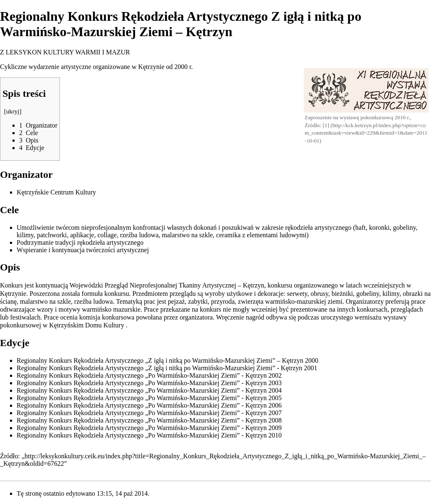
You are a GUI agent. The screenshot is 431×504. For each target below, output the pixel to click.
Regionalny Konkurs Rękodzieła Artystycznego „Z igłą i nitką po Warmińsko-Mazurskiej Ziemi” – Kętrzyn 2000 (167, 360)
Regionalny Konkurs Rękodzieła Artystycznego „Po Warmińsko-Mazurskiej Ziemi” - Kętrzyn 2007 (149, 413)
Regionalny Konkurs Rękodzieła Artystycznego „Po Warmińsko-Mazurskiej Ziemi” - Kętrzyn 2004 (149, 390)
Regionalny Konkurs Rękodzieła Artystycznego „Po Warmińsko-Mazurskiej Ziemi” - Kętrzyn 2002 (149, 375)
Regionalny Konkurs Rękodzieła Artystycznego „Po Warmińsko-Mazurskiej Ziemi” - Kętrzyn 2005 (149, 398)
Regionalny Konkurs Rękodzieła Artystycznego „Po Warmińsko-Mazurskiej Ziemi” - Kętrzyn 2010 (149, 435)
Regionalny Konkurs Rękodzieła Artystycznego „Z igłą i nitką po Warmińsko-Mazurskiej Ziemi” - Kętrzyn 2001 (167, 368)
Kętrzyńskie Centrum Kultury (56, 192)
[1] (326, 125)
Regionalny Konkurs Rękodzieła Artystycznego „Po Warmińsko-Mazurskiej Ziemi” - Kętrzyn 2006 (149, 405)
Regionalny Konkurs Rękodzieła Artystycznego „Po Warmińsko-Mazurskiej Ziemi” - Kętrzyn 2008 (149, 420)
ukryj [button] (13, 111)
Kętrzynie (151, 67)
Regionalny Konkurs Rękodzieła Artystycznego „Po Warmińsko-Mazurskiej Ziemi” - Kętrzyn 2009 (149, 428)
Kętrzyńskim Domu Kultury (86, 325)
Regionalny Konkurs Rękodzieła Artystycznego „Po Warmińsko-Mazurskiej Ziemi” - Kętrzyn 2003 (149, 383)
